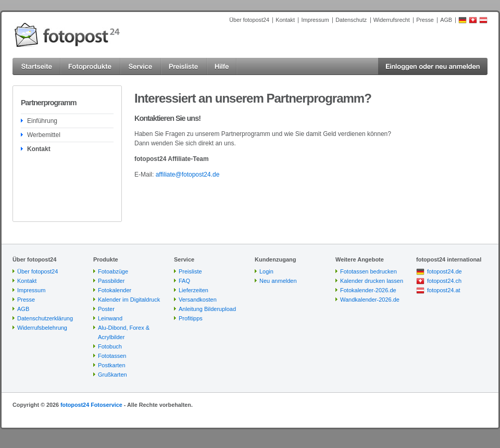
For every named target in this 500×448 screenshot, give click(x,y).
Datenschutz (351, 20)
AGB (446, 20)
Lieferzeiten (193, 290)
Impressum (315, 20)
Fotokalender (115, 290)
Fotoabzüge (113, 271)
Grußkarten (113, 375)
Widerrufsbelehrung (42, 328)
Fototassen (112, 356)
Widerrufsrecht (392, 20)
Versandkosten (198, 300)
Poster (106, 309)
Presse (425, 20)
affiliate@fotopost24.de (188, 175)
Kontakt (285, 20)
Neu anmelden (278, 281)
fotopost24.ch (444, 281)
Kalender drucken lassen (372, 281)
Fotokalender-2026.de (368, 290)
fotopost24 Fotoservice (91, 405)
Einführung (42, 121)
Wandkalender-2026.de (370, 300)
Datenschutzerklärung (45, 318)
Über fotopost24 (249, 20)
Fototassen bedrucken (368, 271)
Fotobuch (110, 346)
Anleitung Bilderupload (207, 309)
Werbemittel (44, 135)
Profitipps (191, 318)
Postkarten (112, 365)
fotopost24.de (445, 271)
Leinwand (110, 318)
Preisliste (190, 271)
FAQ (184, 281)
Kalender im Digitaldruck (129, 300)
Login (266, 271)
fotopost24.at (444, 290)
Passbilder (111, 281)
